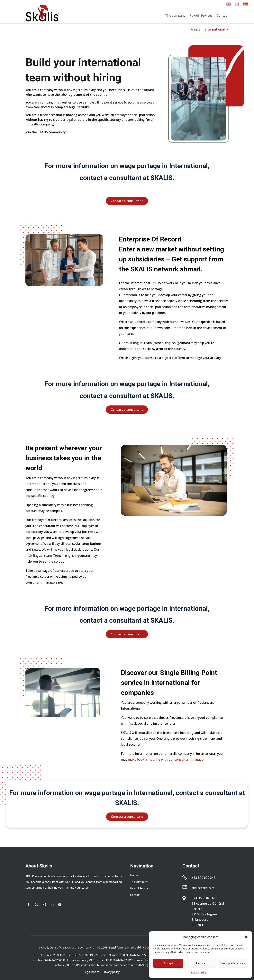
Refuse (201, 963)
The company (175, 15)
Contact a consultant (127, 201)
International (215, 30)
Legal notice (91, 972)
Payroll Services (201, 15)
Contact (223, 15)
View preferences (233, 963)
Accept (168, 963)
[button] (246, 937)
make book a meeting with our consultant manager (166, 759)
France (195, 30)
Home (134, 875)
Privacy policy (199, 972)
